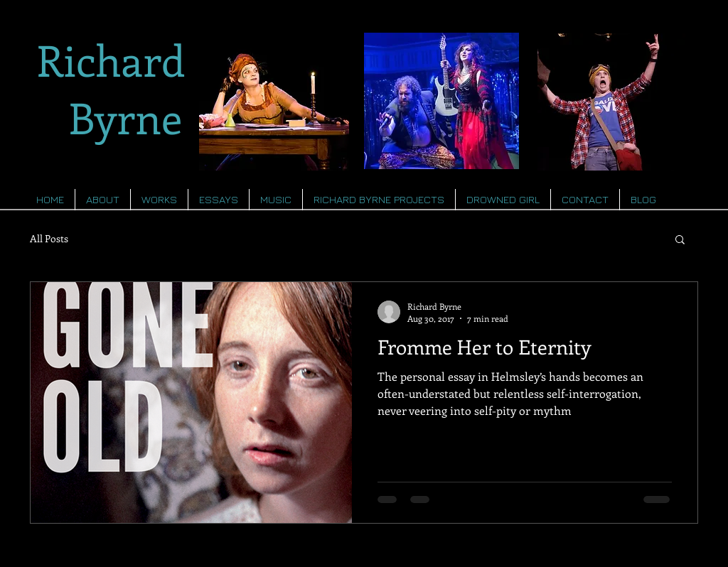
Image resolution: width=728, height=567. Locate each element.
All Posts (49, 238)
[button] (680, 241)
